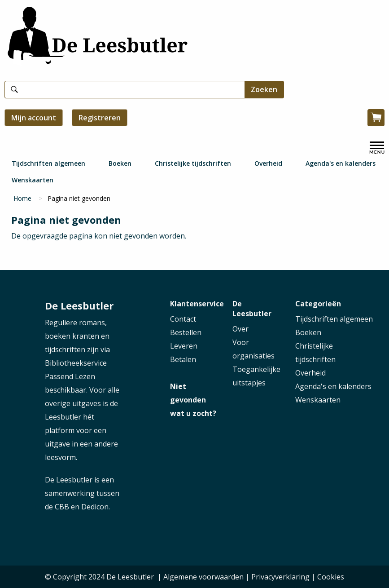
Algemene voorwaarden (203, 577)
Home (22, 198)
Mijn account (34, 118)
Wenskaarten (33, 180)
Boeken (120, 163)
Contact (183, 319)
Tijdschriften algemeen (48, 163)
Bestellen (186, 332)
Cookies (331, 577)
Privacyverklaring (280, 577)
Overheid (268, 163)
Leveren (184, 346)
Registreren (100, 118)
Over (240, 329)
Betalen (183, 359)
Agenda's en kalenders (341, 163)
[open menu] (377, 148)
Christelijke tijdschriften (193, 163)
